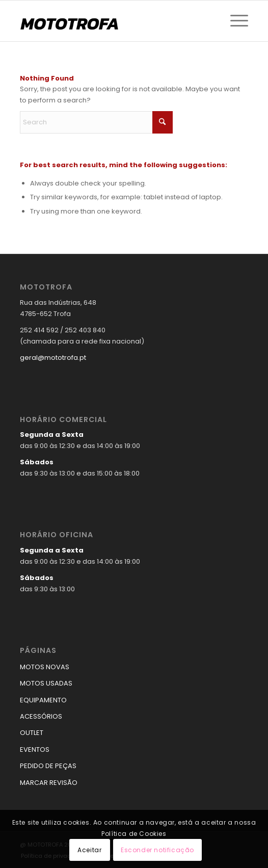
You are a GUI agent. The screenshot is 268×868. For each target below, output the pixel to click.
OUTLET (32, 733)
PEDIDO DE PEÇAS (48, 766)
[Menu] (234, 21)
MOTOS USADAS (46, 683)
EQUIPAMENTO (43, 700)
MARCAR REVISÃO (49, 783)
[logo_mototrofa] (111, 21)
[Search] (96, 122)
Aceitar (89, 850)
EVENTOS (35, 749)
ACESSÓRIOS (41, 716)
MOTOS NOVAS (45, 667)
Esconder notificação (157, 850)
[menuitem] (234, 21)
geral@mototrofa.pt (53, 358)
